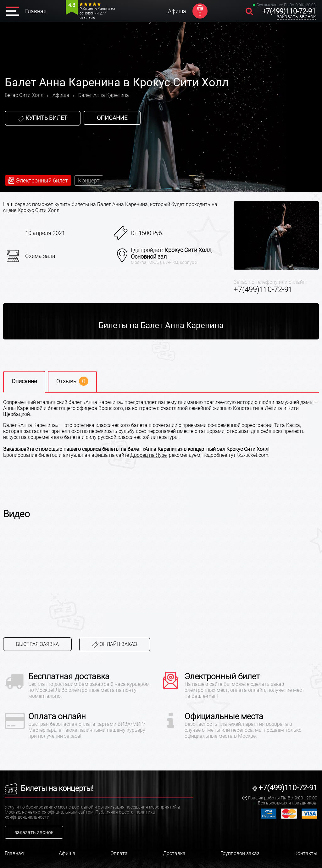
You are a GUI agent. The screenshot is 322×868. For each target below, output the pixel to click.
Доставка (174, 853)
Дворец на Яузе (148, 455)
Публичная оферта (114, 812)
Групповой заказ (240, 853)
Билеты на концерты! (49, 788)
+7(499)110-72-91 (289, 11)
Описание (112, 118)
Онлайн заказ (115, 644)
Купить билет (43, 118)
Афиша (177, 11)
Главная (36, 11)
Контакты (306, 853)
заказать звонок (296, 17)
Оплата (119, 853)
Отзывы (72, 381)
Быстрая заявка (37, 644)
